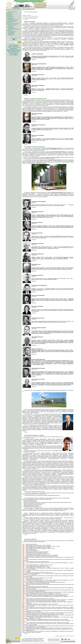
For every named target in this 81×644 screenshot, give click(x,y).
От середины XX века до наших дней (30, 17)
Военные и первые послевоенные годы (31, 16)
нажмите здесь (42, 641)
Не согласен (56, 640)
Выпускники (10, 35)
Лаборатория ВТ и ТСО (13, 20)
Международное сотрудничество (11, 33)
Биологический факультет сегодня (30, 18)
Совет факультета (12, 31)
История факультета (13, 12)
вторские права (61, 642)
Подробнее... (34, 60)
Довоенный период (27, 15)
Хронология (26, 19)
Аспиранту (10, 18)
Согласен (50, 640)
